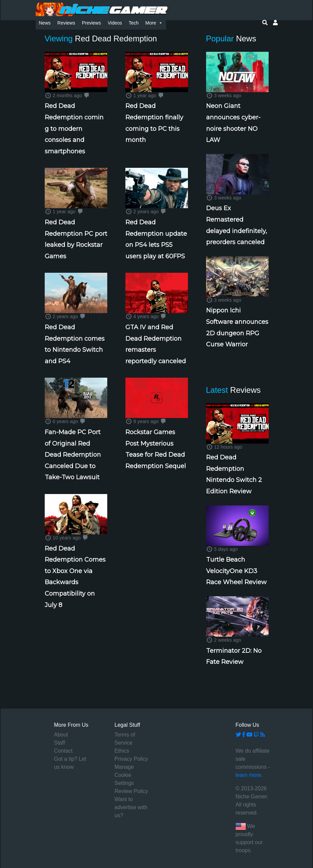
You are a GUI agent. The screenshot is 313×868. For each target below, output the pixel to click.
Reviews (66, 23)
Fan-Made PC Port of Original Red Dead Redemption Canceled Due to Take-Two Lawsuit (73, 455)
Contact (63, 751)
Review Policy (131, 791)
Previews (91, 23)
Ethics (122, 751)
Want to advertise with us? (131, 807)
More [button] (154, 23)
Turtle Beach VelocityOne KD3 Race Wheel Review (236, 571)
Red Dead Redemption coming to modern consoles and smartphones (74, 128)
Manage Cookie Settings (124, 775)
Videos (115, 23)
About (61, 735)
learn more (248, 775)
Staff (60, 743)
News (45, 23)
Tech (134, 23)
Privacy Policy (131, 759)
